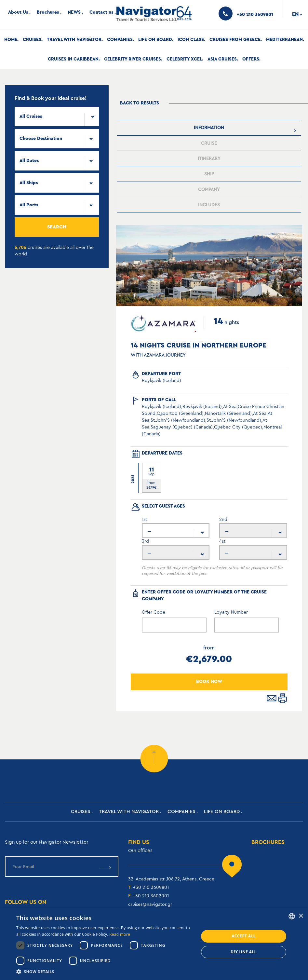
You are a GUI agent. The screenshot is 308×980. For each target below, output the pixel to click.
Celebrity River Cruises (133, 59)
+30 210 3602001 (151, 896)
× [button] (301, 916)
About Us (18, 12)
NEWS (74, 12)
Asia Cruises (222, 59)
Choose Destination (41, 139)
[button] (105, 972)
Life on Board (155, 40)
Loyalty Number (231, 612)
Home (11, 40)
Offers (251, 59)
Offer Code (154, 612)
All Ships (29, 183)
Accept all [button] (244, 936)
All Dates (29, 161)
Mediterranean (284, 40)
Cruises (32, 40)
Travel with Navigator (74, 40)
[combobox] (57, 116)
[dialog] (154, 944)
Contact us (101, 12)
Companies (120, 40)
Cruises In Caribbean (73, 59)
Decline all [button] (244, 952)
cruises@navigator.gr (150, 905)
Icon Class (191, 40)
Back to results (140, 103)
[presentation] (209, 128)
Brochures (48, 12)
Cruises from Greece (235, 40)
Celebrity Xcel (184, 59)
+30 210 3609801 (151, 888)
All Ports (29, 205)
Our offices (140, 851)
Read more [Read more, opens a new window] (120, 934)
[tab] (209, 128)
